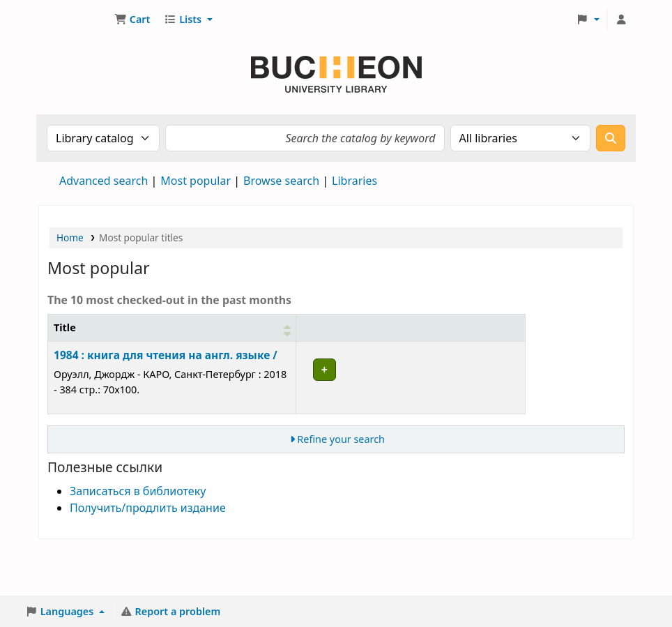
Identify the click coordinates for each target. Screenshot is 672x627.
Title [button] (65, 343)
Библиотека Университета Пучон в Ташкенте (74, 20)
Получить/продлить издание (148, 554)
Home (70, 237)
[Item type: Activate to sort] (252, 335)
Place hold (482, 373)
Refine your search (341, 486)
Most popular (196, 181)
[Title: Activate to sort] (135, 335)
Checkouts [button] (391, 343)
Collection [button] (313, 343)
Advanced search (104, 181)
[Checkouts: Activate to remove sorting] (399, 335)
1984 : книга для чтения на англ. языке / (128, 378)
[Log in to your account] (621, 20)
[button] (132, 20)
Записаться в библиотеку (138, 537)
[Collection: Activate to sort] (321, 335)
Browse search (281, 181)
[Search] (611, 138)
